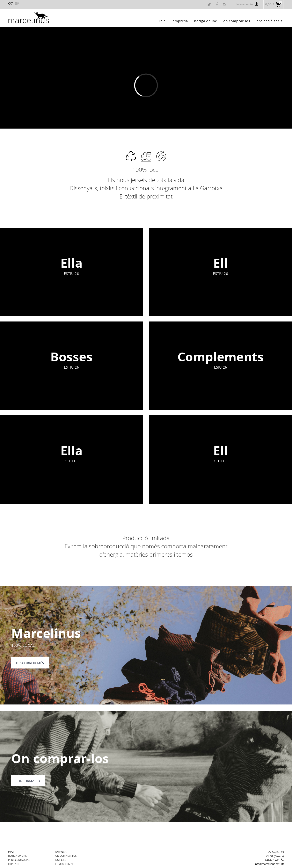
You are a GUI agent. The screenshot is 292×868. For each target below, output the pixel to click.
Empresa (61, 852)
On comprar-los (66, 856)
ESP (17, 3)
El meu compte (246, 4)
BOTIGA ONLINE (17, 856)
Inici (11, 852)
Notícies (61, 860)
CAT (10, 3)
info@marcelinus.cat (267, 864)
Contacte (15, 864)
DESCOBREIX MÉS (30, 663)
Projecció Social (19, 860)
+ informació (28, 781)
